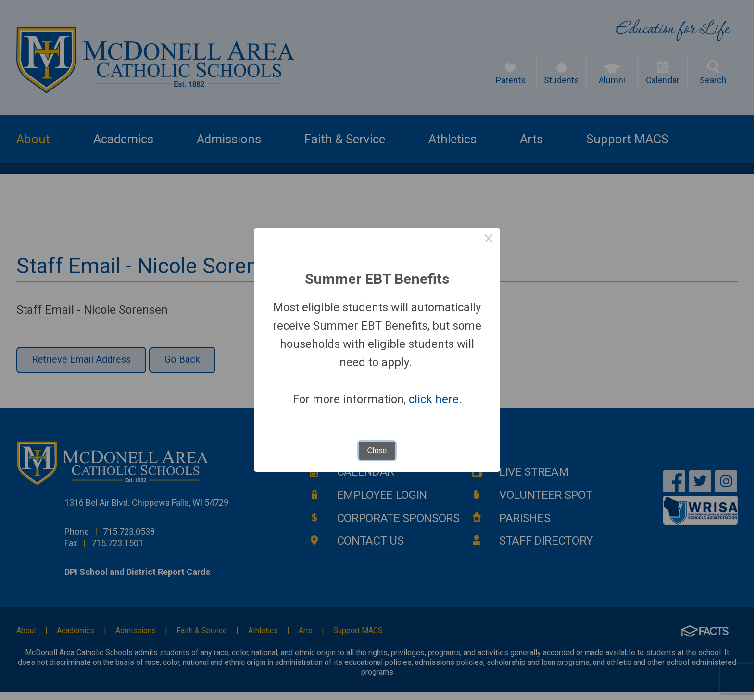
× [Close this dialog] (489, 240)
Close (377, 451)
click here (434, 399)
